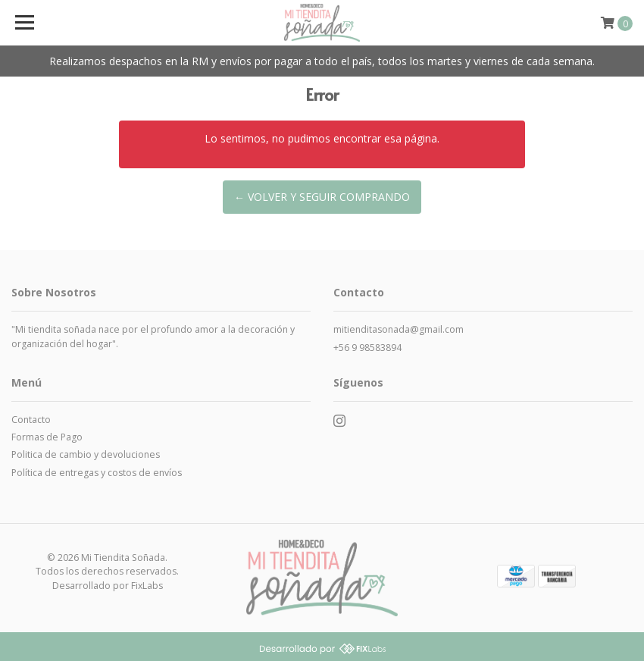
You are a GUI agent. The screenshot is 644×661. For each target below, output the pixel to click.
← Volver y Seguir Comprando (322, 197)
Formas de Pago (47, 437)
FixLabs (147, 586)
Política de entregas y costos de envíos (97, 473)
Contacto (31, 420)
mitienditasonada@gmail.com (399, 329)
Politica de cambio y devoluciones (86, 454)
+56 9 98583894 (367, 348)
